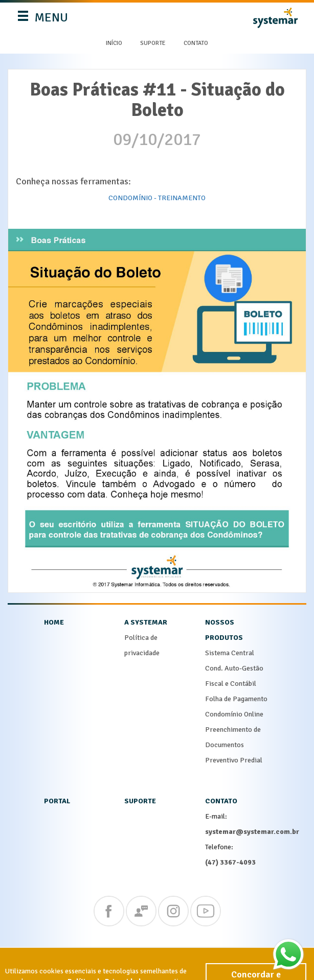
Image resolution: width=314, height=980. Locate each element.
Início (114, 43)
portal (57, 801)
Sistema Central (230, 653)
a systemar (146, 622)
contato (221, 801)
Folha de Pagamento (236, 699)
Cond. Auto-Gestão (234, 668)
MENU (44, 19)
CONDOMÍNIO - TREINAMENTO (157, 198)
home (54, 622)
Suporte (153, 43)
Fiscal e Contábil (231, 684)
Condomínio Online (234, 714)
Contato (196, 43)
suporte (140, 801)
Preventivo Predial (234, 760)
